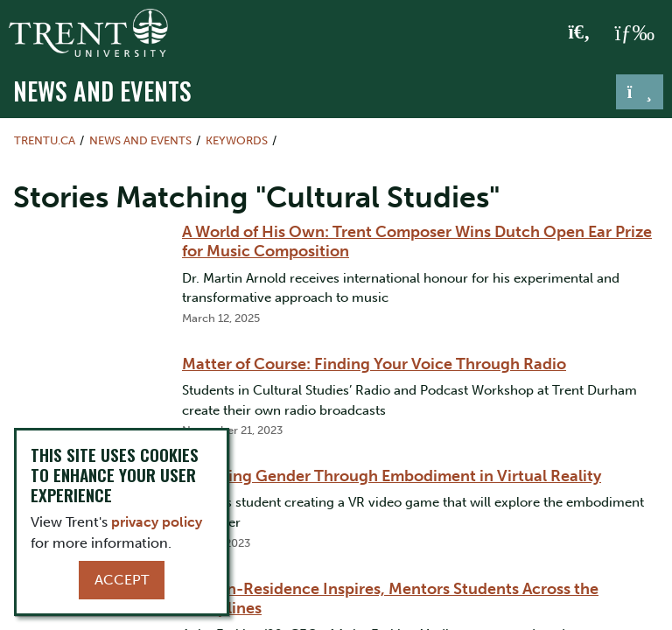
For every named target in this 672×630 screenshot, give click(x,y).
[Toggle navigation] (640, 92)
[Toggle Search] (580, 33)
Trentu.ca (45, 140)
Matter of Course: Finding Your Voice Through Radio (374, 364)
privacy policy (157, 522)
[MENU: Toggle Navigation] (634, 33)
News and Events (102, 90)
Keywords (237, 140)
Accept (122, 580)
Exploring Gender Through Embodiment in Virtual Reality (392, 476)
